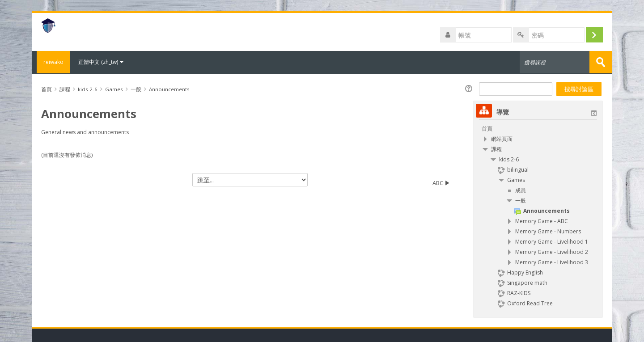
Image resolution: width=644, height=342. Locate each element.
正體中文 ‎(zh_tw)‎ (101, 62)
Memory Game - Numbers (548, 231)
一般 (521, 200)
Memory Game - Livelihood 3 (552, 262)
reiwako (51, 62)
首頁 (487, 128)
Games (516, 179)
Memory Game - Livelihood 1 (552, 241)
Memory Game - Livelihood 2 (552, 251)
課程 (496, 149)
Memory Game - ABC (542, 221)
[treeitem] (538, 128)
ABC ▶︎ (441, 182)
